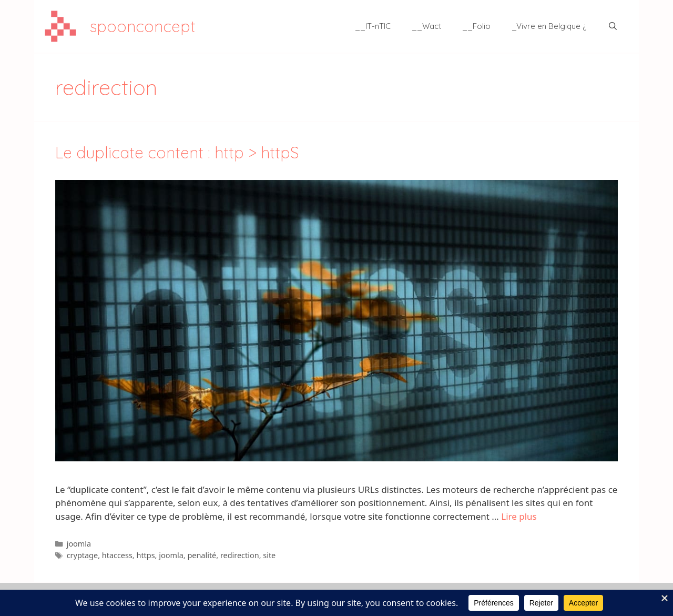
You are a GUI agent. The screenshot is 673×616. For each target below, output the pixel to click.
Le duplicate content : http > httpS (177, 153)
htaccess (117, 555)
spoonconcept (143, 26)
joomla (79, 544)
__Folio (476, 26)
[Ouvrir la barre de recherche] (613, 26)
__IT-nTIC (373, 26)
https (145, 555)
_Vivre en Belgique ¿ (549, 26)
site (269, 555)
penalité (202, 555)
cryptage (82, 555)
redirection (240, 555)
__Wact (426, 26)
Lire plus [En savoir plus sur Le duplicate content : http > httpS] (519, 516)
